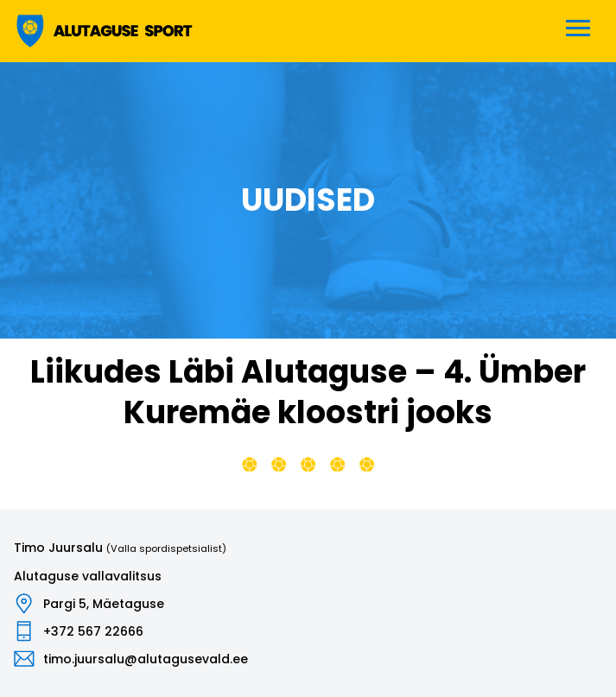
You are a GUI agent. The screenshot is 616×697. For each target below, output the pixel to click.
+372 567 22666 (93, 631)
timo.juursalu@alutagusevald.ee (146, 659)
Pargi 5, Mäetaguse (104, 604)
